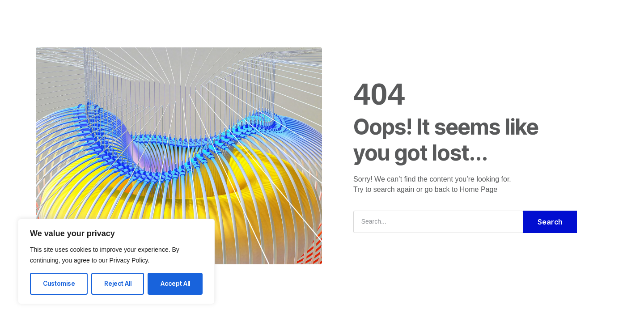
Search (550, 222)
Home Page (479, 189)
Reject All (118, 283)
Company (300, 15)
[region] (116, 261)
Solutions (254, 15)
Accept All (175, 283)
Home (214, 15)
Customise (59, 283)
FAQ (337, 15)
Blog (365, 15)
